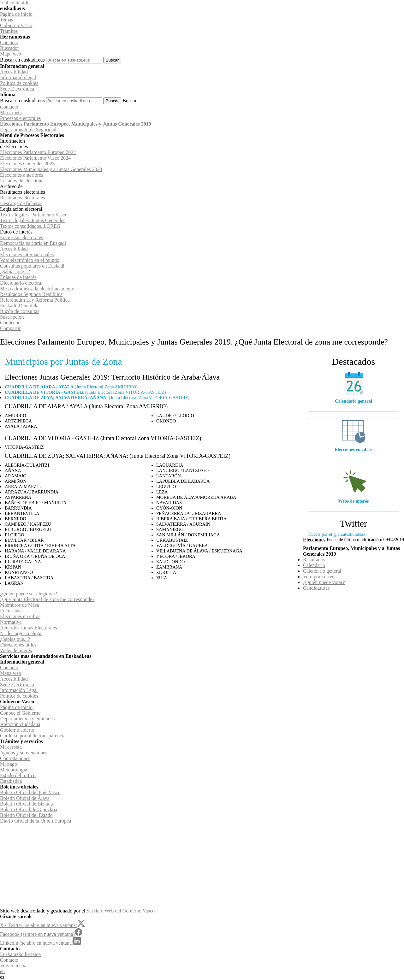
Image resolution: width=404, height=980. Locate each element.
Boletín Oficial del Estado (26, 815)
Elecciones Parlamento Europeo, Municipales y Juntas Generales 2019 (76, 124)
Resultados (314, 560)
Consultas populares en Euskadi (32, 266)
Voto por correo (319, 577)
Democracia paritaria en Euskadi (33, 243)
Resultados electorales (23, 198)
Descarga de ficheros (21, 203)
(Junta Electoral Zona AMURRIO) (71, 387)
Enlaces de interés (18, 277)
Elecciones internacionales (27, 254)
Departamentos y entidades (27, 719)
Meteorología (14, 770)
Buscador (9, 48)
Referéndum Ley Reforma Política (35, 300)
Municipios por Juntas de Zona (63, 361)
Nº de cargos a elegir (21, 633)
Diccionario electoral (21, 283)
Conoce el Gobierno (20, 713)
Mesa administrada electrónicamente (37, 289)
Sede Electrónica (17, 89)
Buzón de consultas (20, 311)
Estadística (11, 781)
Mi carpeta (11, 112)
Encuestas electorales (21, 237)
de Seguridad (28, 130)
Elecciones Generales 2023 (27, 164)
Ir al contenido (15, 3)
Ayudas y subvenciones (24, 753)
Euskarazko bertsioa (20, 954)
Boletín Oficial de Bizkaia (27, 804)
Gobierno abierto (17, 730)
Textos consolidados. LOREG (30, 226)
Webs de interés (354, 501)
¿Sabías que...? (15, 272)
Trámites (9, 31)
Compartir (10, 328)
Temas (7, 20)
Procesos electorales (20, 118)
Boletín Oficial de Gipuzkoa (29, 809)
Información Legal (19, 690)
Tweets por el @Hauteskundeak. (337, 534)
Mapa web (11, 54)
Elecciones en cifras (353, 449)
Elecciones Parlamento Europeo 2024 (38, 152)
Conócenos (11, 323)
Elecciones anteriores (21, 175)
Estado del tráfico (18, 775)
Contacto (9, 42)
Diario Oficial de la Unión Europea (36, 821)
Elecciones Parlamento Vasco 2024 (35, 158)
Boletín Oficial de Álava (25, 798)
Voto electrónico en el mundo (30, 260)
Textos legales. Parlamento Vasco (34, 215)
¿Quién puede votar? (324, 582)
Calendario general (353, 401)
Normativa (11, 622)
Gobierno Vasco (16, 25)
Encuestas (10, 611)
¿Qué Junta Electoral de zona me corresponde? (47, 599)
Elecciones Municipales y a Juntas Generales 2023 (51, 169)
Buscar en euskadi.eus (22, 60)
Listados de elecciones (23, 181)
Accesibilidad (14, 72)
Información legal (18, 77)
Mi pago (9, 764)
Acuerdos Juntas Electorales (28, 628)
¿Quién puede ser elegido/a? (29, 594)
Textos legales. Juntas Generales (33, 220)
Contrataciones (15, 758)
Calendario (314, 565)
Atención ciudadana (20, 724)
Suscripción (12, 317)
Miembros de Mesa (20, 605)
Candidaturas (316, 588)
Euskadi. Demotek (19, 306)
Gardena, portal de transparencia (33, 736)
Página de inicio (16, 14)
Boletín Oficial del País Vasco (30, 792)
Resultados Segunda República (31, 294)
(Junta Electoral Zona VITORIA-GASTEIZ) (85, 392)
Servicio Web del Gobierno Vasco (121, 911)
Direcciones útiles (18, 645)
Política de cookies (19, 83)
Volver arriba (13, 966)
